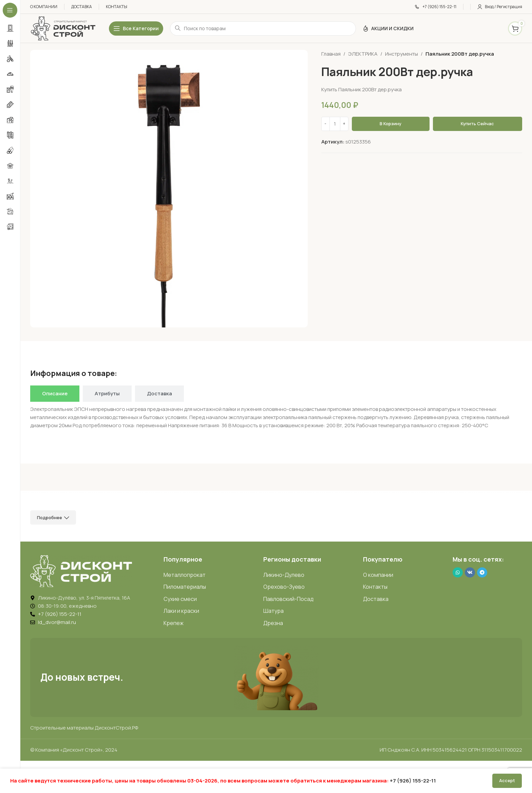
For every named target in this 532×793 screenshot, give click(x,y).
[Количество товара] (335, 124)
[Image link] (81, 571)
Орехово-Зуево (284, 587)
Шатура (273, 611)
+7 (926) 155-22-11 (413, 781)
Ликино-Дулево (284, 575)
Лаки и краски (181, 611)
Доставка (376, 599)
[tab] (55, 394)
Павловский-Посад (288, 599)
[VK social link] (470, 572)
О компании (378, 575)
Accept (507, 780)
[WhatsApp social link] (458, 572)
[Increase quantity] (344, 124)
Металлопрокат (185, 575)
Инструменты (402, 54)
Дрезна (273, 623)
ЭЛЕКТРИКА (363, 54)
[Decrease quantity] (326, 124)
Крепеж (174, 623)
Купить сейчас (477, 124)
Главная (331, 54)
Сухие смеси (180, 599)
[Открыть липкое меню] (136, 29)
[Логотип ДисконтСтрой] (63, 28)
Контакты (375, 587)
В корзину (391, 124)
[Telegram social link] (482, 572)
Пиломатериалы (185, 587)
